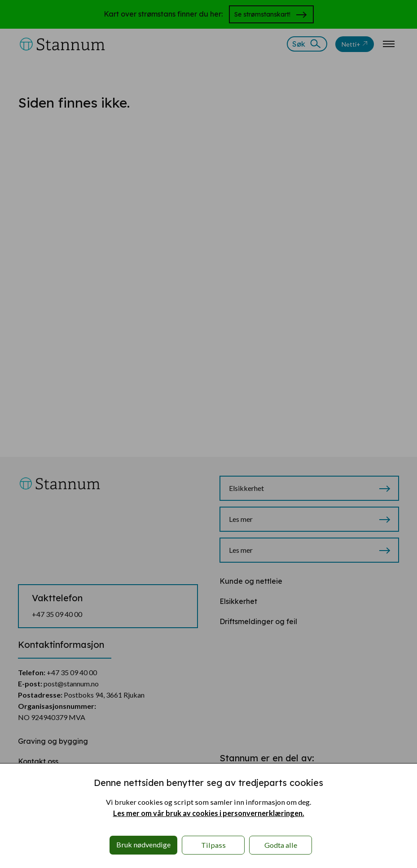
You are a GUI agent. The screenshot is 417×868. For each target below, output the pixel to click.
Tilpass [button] (213, 845)
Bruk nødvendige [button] (143, 844)
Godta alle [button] (281, 845)
